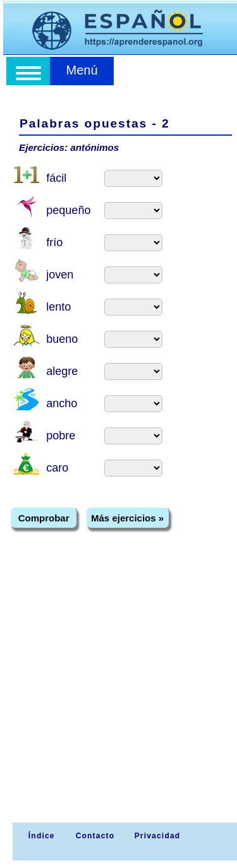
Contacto (95, 836)
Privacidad (158, 836)
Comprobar (44, 518)
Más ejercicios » (127, 518)
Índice (40, 836)
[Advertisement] (118, 698)
